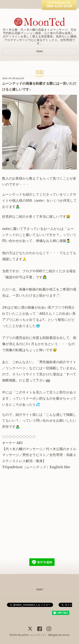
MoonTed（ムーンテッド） (32, 635)
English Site (60, 467)
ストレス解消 (22, 461)
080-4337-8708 (59, 6)
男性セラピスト (34, 455)
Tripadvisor (12, 467)
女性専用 (56, 455)
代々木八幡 (14, 449)
